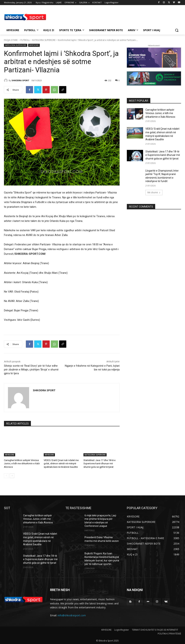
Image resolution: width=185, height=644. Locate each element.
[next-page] (12, 476)
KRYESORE (34, 45)
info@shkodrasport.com (72, 615)
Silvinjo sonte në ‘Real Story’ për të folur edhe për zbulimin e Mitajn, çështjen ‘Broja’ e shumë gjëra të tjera (31, 370)
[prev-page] (6, 476)
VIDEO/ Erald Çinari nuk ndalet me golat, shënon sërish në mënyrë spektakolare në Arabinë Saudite (61, 463)
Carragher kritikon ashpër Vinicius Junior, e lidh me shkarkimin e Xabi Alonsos (22, 463)
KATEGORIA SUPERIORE (44, 40)
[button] (177, 30)
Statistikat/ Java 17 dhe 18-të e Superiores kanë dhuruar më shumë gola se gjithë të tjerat (99, 463)
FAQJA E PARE (11, 40)
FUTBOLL (25, 40)
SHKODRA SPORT (20, 80)
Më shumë (154, 192)
